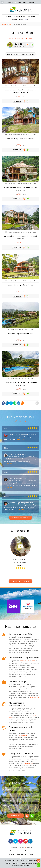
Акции (31, 854)
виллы (34, 661)
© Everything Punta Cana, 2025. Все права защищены (20, 861)
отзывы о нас (28, 763)
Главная (4, 24)
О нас (22, 848)
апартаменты (25, 661)
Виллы (9, 17)
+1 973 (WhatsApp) (28, 863)
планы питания (23, 735)
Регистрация (21, 2)
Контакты (13, 848)
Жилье (12, 851)
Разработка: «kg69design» (20, 866)
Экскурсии (31, 17)
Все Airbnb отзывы (21, 419)
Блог (21, 20)
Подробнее (20, 439)
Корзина (32, 2)
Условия (29, 848)
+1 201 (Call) (11, 863)
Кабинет (11, 2)
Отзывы (12, 854)
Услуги (15, 20)
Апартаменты (19, 17)
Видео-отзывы (20, 531)
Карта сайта (22, 854)
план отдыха (34, 698)
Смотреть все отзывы (20, 518)
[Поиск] (2, 2)
